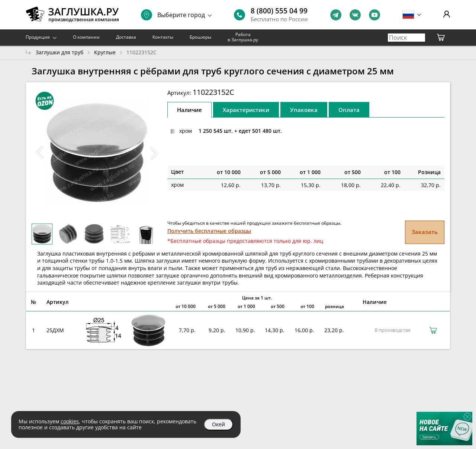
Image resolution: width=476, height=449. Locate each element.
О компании (86, 37)
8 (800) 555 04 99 (279, 11)
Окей (218, 424)
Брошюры (200, 37)
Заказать (425, 232)
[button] (154, 153)
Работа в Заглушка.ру (243, 37)
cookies (70, 421)
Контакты (163, 37)
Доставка (126, 37)
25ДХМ (55, 330)
